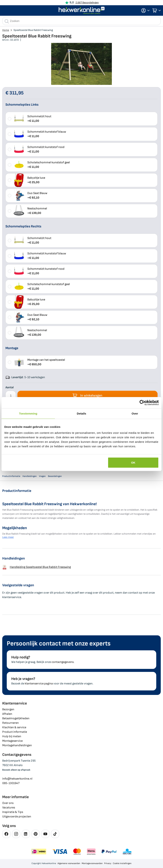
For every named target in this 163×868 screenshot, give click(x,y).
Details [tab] (81, 413)
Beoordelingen (55, 476)
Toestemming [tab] (28, 413)
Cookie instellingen (122, 863)
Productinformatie (11, 476)
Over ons (8, 803)
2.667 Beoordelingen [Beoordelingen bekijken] (87, 3)
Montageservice (12, 741)
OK (133, 462)
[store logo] (82, 10)
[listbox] (81, 165)
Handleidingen (30, 476)
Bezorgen (8, 709)
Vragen (42, 476)
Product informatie (15, 732)
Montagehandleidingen (17, 745)
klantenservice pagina (39, 684)
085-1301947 (11, 783)
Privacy (108, 863)
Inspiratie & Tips (13, 812)
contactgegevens (63, 662)
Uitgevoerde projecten (17, 817)
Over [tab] (135, 413)
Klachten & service (14, 727)
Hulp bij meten (12, 736)
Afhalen (7, 714)
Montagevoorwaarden (92, 863)
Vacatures (9, 808)
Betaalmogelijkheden (16, 718)
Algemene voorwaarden (69, 863)
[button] (144, 10)
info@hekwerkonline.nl (17, 779)
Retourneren (10, 723)
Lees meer (8, 537)
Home (6, 30)
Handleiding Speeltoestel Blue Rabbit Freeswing (37, 567)
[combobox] (81, 21)
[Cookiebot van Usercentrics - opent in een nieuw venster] (142, 403)
